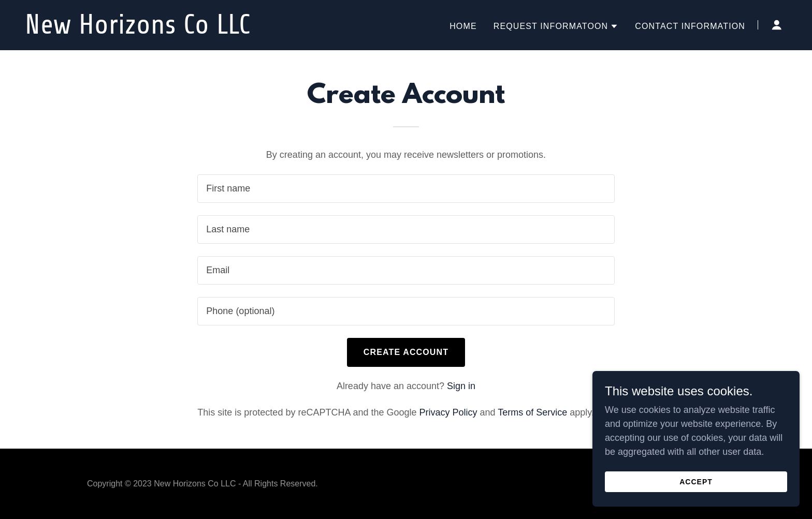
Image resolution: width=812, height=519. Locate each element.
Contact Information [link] (690, 26)
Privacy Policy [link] (448, 412)
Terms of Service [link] (532, 412)
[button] (556, 26)
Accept (696, 482)
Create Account (406, 352)
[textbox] (406, 189)
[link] (158, 31)
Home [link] (463, 26)
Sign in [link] (461, 386)
